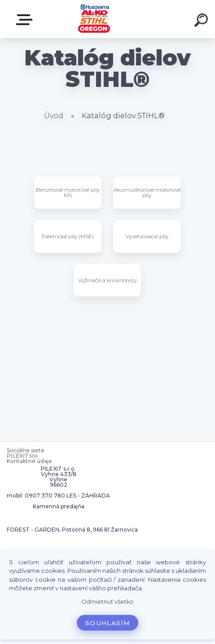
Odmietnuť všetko (107, 602)
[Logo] (94, 19)
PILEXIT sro (22, 456)
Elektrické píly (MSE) (68, 236)
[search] (202, 21)
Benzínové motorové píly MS (68, 192)
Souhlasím (107, 623)
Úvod (54, 116)
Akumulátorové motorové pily (147, 192)
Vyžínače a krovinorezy (107, 280)
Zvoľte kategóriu (26, 20)
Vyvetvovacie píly (147, 236)
